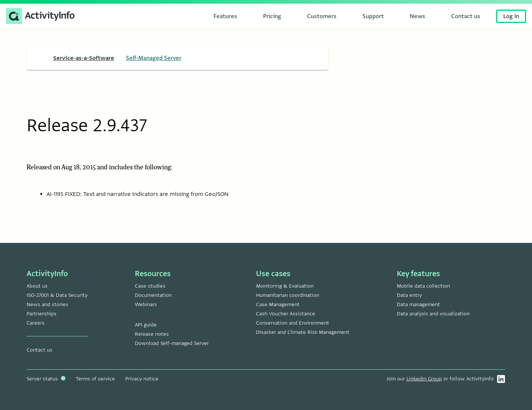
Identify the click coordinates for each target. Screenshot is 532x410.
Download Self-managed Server (172, 343)
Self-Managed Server (154, 58)
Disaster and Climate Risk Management (303, 332)
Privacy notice (142, 379)
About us (37, 286)
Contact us (40, 350)
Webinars (146, 304)
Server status (46, 379)
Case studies (150, 286)
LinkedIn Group (424, 379)
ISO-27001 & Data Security (57, 295)
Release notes (152, 334)
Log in (511, 16)
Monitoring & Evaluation (285, 286)
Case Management (278, 304)
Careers (36, 323)
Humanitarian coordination (288, 295)
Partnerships (42, 314)
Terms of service (95, 379)
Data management (418, 304)
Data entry (409, 295)
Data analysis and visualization (433, 314)
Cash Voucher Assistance (286, 314)
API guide (146, 325)
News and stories (47, 304)
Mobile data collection (423, 286)
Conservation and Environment (293, 323)
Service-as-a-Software (84, 58)
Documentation (153, 295)
